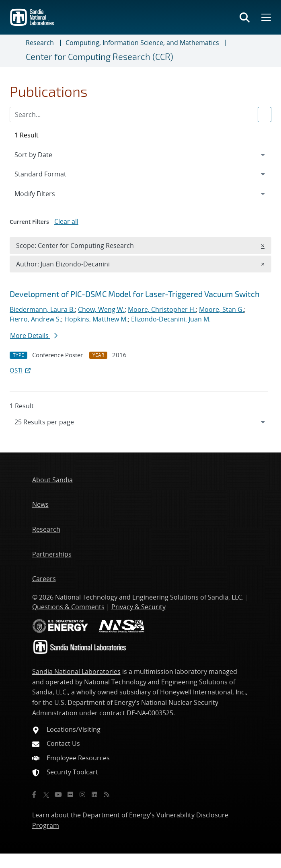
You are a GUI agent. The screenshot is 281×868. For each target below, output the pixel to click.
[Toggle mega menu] (265, 17)
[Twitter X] (46, 794)
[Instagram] (82, 794)
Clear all (66, 221)
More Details (34, 336)
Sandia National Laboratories (76, 671)
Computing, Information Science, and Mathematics (142, 43)
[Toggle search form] (245, 17)
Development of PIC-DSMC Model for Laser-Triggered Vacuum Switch (135, 294)
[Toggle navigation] (16, 51)
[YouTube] (58, 794)
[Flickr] (70, 794)
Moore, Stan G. (222, 309)
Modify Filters (45, 193)
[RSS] (107, 794)
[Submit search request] (265, 115)
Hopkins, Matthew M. (96, 319)
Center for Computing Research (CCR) (99, 56)
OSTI (21, 370)
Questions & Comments (68, 607)
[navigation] (140, 422)
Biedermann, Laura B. (42, 309)
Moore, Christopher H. (162, 309)
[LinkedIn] (94, 794)
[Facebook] (34, 794)
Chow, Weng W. (101, 309)
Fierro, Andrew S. (35, 319)
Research (40, 43)
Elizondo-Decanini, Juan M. (171, 319)
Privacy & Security (138, 607)
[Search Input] (140, 115)
